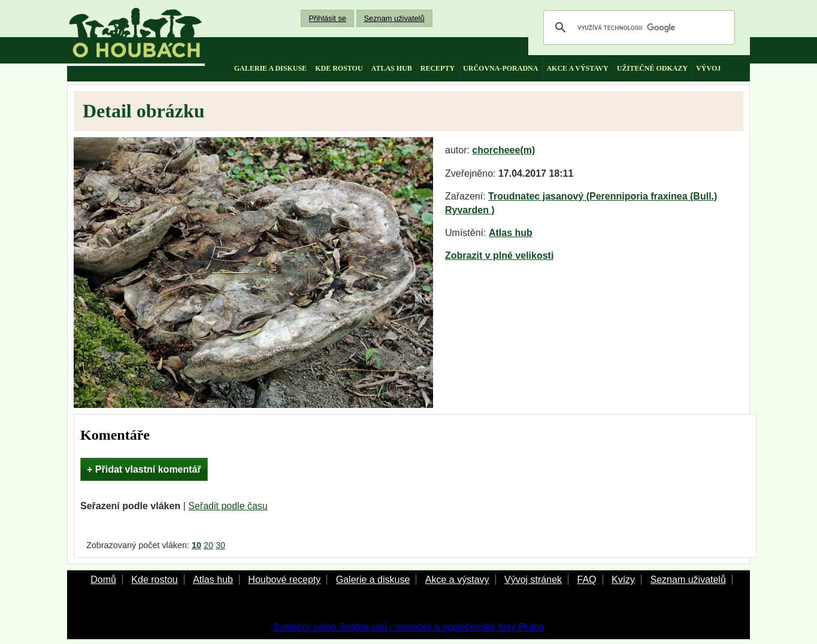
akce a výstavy (577, 68)
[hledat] (637, 28)
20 (208, 545)
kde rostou (339, 68)
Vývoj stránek (533, 580)
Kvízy (623, 580)
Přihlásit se (327, 18)
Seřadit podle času (228, 506)
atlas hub (392, 68)
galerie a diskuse (270, 68)
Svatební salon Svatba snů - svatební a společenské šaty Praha (409, 627)
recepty (438, 68)
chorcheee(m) (503, 150)
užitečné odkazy (652, 68)
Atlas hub (511, 233)
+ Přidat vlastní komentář (144, 469)
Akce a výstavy (457, 580)
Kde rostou (154, 580)
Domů (103, 580)
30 (220, 545)
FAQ (586, 580)
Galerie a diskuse (373, 580)
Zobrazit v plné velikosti (499, 256)
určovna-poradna (500, 68)
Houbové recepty (284, 580)
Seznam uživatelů (394, 18)
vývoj (708, 68)
